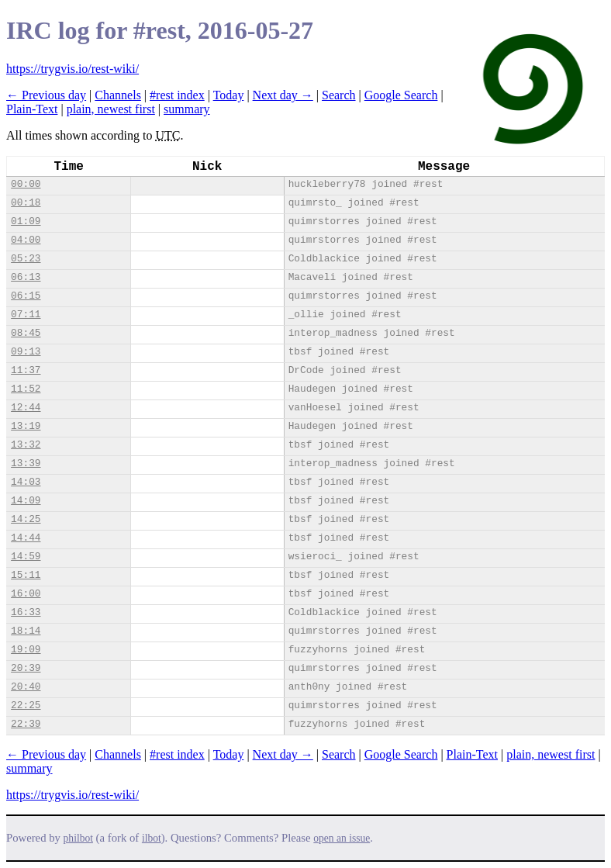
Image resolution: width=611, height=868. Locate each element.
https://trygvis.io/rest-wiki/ (72, 69)
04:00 (26, 240)
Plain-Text (32, 109)
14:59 (26, 557)
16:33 (26, 612)
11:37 (26, 370)
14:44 (26, 538)
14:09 (26, 501)
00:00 (26, 184)
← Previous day (46, 95)
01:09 (26, 221)
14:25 (26, 519)
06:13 (26, 277)
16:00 (26, 594)
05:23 (26, 259)
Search (339, 95)
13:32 (26, 445)
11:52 (26, 389)
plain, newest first (111, 109)
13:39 (26, 463)
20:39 (26, 668)
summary (187, 109)
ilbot (152, 838)
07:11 (26, 315)
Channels (118, 95)
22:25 (26, 705)
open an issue (342, 838)
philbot (78, 838)
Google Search (401, 95)
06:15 (26, 296)
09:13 (26, 352)
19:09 (26, 650)
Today (229, 95)
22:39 (26, 724)
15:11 (26, 575)
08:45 (26, 333)
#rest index (177, 95)
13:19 (26, 426)
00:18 (26, 203)
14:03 (26, 482)
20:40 (26, 687)
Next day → (283, 95)
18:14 (26, 631)
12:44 (26, 408)
